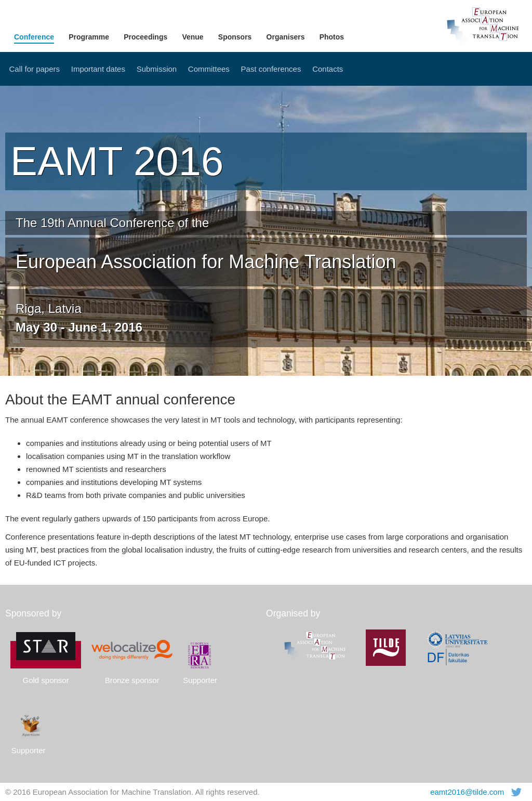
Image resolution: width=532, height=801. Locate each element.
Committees (209, 69)
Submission (157, 69)
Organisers (286, 37)
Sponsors (235, 37)
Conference (34, 37)
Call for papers (35, 69)
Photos (332, 37)
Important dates (98, 69)
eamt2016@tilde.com (467, 792)
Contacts (328, 69)
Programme (89, 37)
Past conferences (271, 69)
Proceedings (145, 37)
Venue (192, 37)
